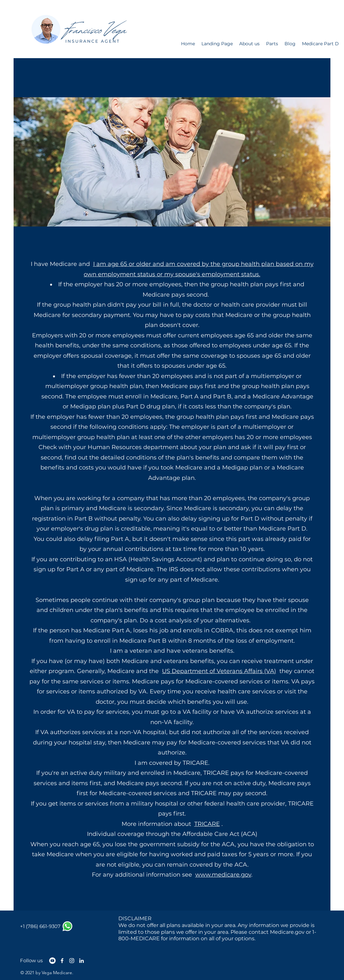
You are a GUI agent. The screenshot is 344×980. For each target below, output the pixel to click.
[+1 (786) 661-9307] (40, 926)
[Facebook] (62, 961)
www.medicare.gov (223, 875)
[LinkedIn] (81, 961)
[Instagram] (72, 961)
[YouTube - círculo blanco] (52, 961)
